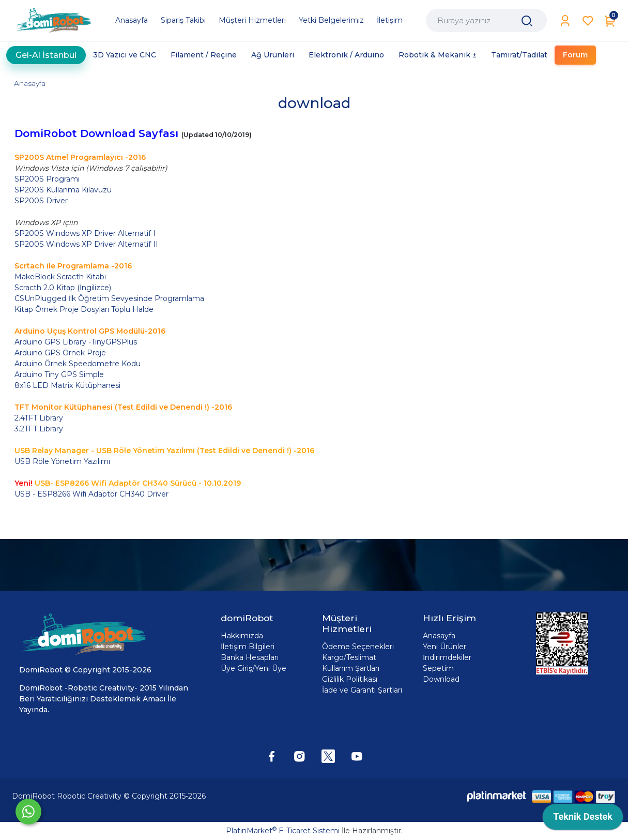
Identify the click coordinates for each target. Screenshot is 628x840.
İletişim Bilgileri (248, 647)
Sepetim (438, 668)
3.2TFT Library (39, 429)
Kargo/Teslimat (349, 657)
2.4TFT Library (39, 418)
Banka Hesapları (250, 657)
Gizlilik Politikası (350, 679)
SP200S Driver (41, 201)
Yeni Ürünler (445, 647)
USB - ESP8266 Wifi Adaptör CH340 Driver (91, 494)
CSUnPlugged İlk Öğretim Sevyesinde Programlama (109, 298)
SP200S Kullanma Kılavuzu (63, 190)
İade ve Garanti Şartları (362, 690)
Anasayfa (30, 83)
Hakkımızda (242, 636)
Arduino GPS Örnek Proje (60, 353)
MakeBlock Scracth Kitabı (60, 277)
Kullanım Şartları (351, 668)
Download (441, 679)
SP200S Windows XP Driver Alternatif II (86, 244)
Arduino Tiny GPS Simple (59, 374)
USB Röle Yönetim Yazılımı (63, 461)
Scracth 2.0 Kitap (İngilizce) (63, 288)
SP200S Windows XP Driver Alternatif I (85, 233)
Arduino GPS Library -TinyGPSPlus (76, 342)
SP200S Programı (47, 179)
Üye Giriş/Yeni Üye (254, 668)
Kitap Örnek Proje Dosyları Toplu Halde (84, 309)
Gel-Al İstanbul (46, 55)
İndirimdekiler (447, 657)
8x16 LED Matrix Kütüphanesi (67, 385)
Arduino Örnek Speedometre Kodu (78, 364)
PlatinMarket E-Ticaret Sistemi (283, 831)
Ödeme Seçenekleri (358, 647)
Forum (575, 55)
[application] (583, 819)
